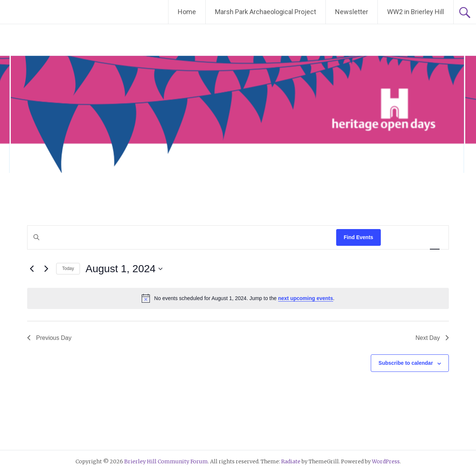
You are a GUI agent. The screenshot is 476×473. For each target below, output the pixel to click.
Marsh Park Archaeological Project (266, 12)
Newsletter (352, 12)
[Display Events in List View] (394, 237)
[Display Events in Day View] (435, 237)
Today (68, 268)
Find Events (358, 237)
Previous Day (49, 338)
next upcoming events (306, 298)
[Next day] (46, 269)
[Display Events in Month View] (414, 237)
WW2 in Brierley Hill (416, 12)
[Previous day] (32, 269)
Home (187, 12)
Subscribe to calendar (406, 363)
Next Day (432, 338)
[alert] (238, 298)
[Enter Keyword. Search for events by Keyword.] (182, 237)
